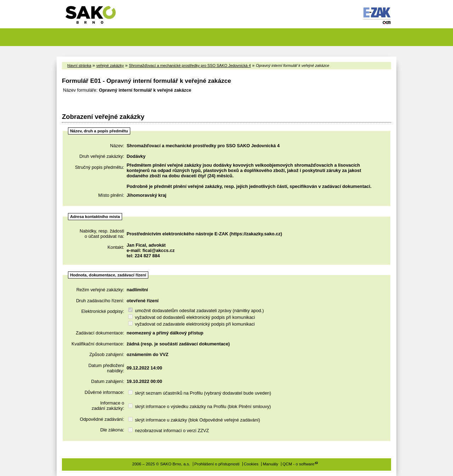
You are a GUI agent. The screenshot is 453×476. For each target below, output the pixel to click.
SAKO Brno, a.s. (95, 17)
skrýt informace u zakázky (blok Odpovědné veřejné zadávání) (194, 420)
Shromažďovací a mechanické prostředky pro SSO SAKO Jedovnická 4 (190, 65)
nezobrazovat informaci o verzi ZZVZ (169, 431)
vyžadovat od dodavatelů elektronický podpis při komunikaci (192, 317)
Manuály (271, 464)
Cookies (251, 464)
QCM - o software (298, 464)
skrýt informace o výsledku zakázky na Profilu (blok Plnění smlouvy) (200, 406)
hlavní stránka (79, 65)
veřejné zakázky (110, 65)
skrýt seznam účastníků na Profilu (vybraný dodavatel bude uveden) (200, 393)
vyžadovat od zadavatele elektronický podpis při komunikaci (191, 324)
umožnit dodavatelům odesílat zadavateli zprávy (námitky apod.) (196, 311)
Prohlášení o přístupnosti (217, 464)
